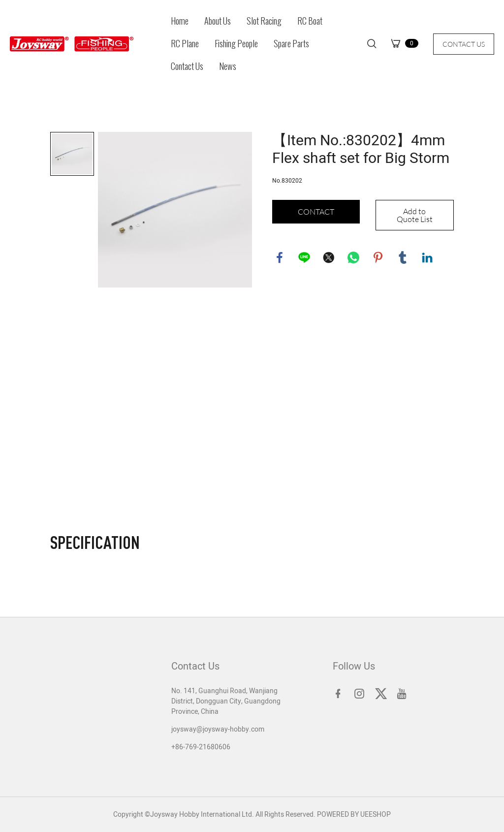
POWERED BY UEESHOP (354, 815)
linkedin (427, 257)
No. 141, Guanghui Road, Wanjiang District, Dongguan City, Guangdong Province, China (226, 701)
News (228, 66)
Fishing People (236, 44)
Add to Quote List (415, 215)
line (304, 257)
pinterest (378, 257)
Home (180, 21)
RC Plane (185, 44)
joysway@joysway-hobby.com (218, 729)
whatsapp (353, 257)
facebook (280, 257)
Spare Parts (291, 44)
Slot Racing (264, 21)
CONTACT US (464, 44)
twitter (329, 257)
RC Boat (310, 21)
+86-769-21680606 (201, 747)
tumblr (403, 257)
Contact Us (187, 66)
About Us (218, 21)
